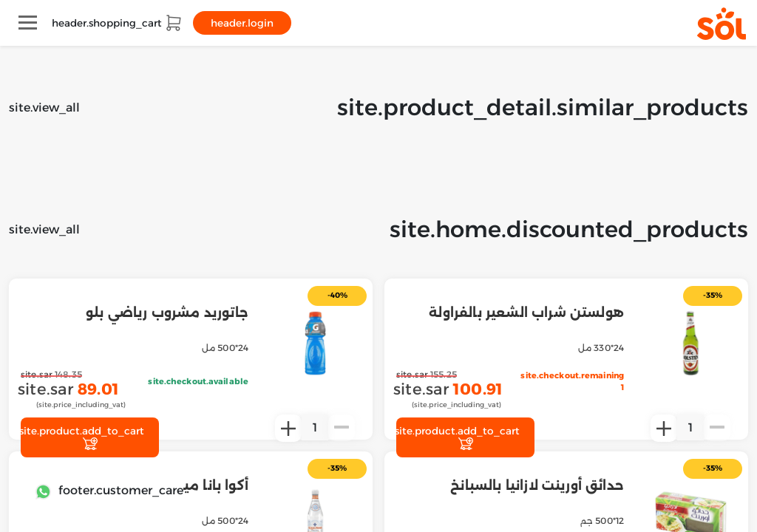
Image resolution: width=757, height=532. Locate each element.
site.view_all (44, 108)
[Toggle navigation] (28, 23)
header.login (242, 23)
